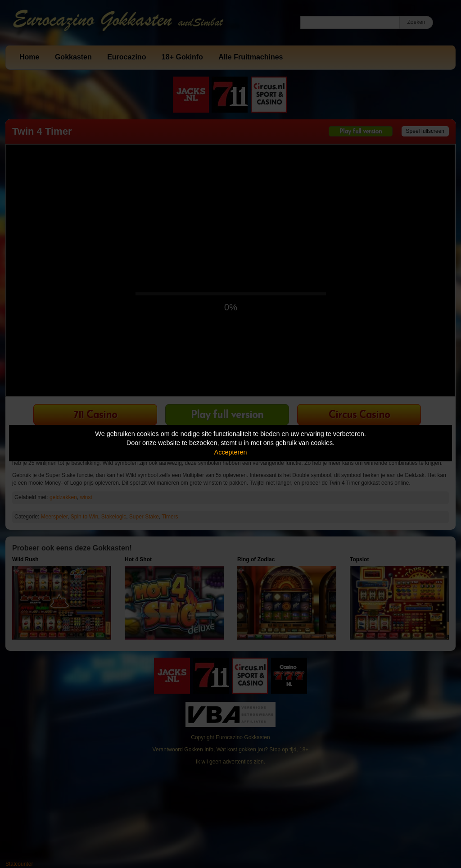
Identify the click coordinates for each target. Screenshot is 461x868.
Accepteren (231, 452)
